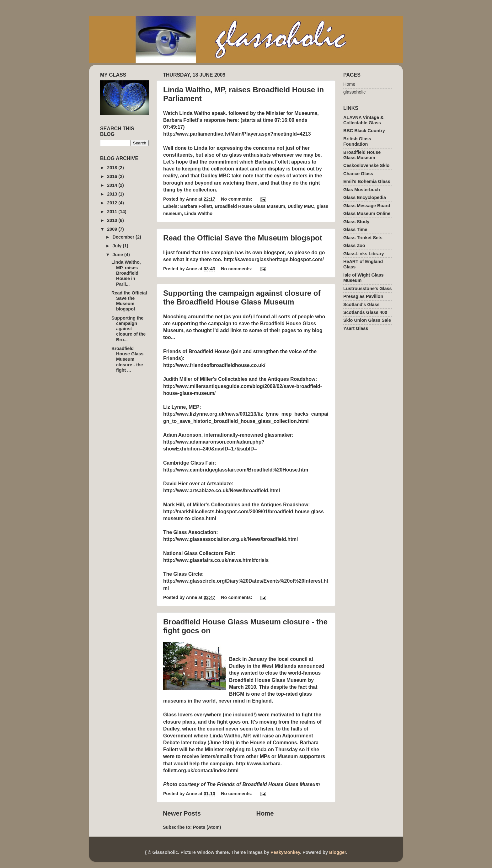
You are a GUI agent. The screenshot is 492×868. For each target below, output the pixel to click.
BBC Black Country (364, 131)
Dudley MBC (301, 206)
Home (265, 813)
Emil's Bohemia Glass (367, 181)
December (124, 237)
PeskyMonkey (285, 852)
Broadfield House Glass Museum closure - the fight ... (127, 359)
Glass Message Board (367, 206)
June (119, 255)
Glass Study (356, 222)
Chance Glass (358, 174)
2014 (113, 185)
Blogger (338, 852)
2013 (113, 194)
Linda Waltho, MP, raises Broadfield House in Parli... (126, 273)
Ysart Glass (356, 328)
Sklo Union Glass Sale (367, 320)
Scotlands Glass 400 (365, 312)
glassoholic (354, 92)
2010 (113, 220)
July (118, 246)
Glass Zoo (354, 245)
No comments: (237, 199)
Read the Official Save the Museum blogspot (243, 238)
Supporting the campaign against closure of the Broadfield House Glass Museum (242, 297)
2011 (113, 212)
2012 (113, 203)
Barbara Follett (196, 206)
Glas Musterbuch (362, 190)
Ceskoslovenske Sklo (366, 165)
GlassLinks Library (364, 254)
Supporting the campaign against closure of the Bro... (128, 329)
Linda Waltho (198, 213)
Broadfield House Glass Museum (250, 206)
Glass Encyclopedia (365, 197)
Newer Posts (182, 813)
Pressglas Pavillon (363, 296)
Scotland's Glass (361, 305)
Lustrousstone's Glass (368, 288)
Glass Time (355, 229)
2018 (113, 168)
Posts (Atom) (207, 827)
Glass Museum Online (367, 213)
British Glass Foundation (357, 141)
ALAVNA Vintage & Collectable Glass (363, 120)
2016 (113, 176)
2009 (113, 229)
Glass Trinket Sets (363, 238)
